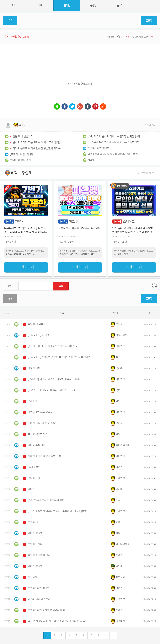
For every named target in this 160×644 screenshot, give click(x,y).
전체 (10, 299)
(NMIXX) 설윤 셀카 (20, 160)
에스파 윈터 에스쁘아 (39, 599)
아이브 (31, 489)
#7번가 (9, 251)
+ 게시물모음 (149, 125)
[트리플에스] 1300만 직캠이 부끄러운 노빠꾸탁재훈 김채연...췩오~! (61, 357)
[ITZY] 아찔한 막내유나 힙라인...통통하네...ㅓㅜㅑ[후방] (58, 511)
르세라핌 (32, 401)
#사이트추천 (29, 254)
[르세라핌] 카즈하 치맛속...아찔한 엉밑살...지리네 (54, 379)
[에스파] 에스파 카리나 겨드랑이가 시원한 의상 (53, 346)
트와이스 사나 (35, 544)
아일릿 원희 (34, 368)
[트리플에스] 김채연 (38, 335)
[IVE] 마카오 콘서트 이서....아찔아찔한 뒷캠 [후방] (115, 136)
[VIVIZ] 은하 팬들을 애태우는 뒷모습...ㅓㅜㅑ (52, 390)
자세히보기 (26, 267)
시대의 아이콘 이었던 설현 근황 (44, 456)
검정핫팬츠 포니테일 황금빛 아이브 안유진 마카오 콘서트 (115, 154)
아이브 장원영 (35, 533)
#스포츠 (19, 251)
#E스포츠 (75, 254)
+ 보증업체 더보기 (147, 173)
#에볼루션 (75, 251)
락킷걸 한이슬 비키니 (39, 555)
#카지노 (40, 251)
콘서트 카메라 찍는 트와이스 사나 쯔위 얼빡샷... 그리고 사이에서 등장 (40, 142)
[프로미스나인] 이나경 (22, 154)
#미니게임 (29, 251)
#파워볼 (17, 254)
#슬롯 (9, 254)
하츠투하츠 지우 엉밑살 (40, 412)
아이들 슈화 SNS (37, 445)
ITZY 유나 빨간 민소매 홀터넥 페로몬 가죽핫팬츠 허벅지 (115, 142)
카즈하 (91, 160)
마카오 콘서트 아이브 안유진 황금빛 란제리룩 (37, 148)
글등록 (149, 21)
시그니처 (32, 577)
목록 (10, 21)
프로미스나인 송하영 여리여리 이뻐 (46, 610)
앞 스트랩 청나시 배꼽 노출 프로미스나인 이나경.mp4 (56, 621)
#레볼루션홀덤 (88, 254)
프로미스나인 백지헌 (99, 148)
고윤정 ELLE (34, 478)
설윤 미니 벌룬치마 (23, 136)
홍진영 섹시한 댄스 (38, 434)
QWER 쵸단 (34, 467)
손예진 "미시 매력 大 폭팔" (42, 423)
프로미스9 (33, 522)
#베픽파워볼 (120, 251)
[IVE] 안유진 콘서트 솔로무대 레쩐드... (48, 500)
